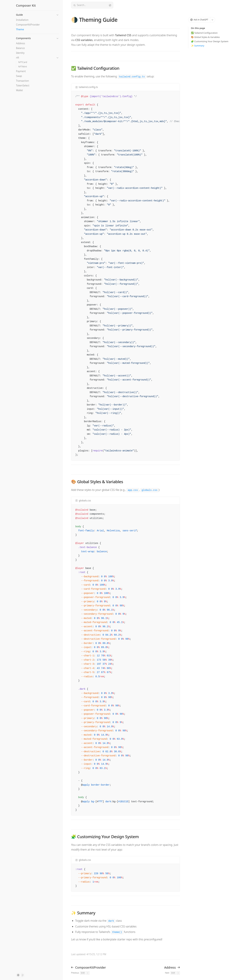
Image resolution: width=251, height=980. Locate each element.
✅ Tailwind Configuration (204, 33)
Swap (19, 76)
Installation (22, 20)
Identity (20, 53)
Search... (92, 5)
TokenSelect (23, 85)
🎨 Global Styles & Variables (205, 37)
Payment (21, 71)
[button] (37, 14)
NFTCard (23, 62)
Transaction (22, 81)
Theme (20, 29)
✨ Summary (198, 46)
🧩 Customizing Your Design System (210, 41)
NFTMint (23, 67)
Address (20, 43)
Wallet (19, 90)
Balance (20, 48)
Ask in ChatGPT (199, 20)
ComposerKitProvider (28, 25)
